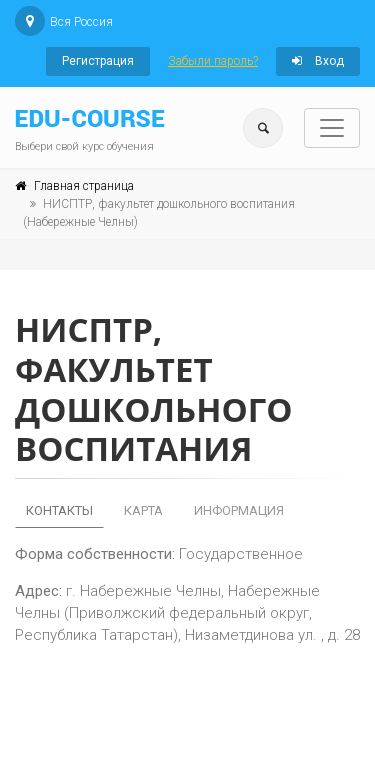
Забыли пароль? (213, 61)
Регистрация (98, 61)
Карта (143, 510)
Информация (239, 510)
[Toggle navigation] (332, 128)
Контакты (59, 510)
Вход (318, 61)
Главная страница (84, 186)
